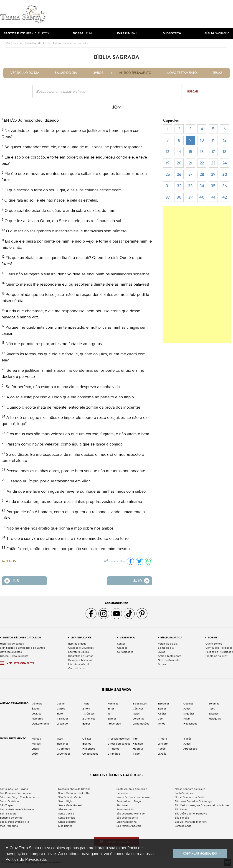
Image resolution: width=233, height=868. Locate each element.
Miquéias (189, 714)
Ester (111, 709)
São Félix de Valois (70, 797)
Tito (135, 739)
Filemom (138, 744)
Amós (162, 724)
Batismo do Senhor (12, 818)
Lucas (35, 749)
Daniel (162, 709)
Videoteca (127, 638)
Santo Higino (66, 801)
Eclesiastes (140, 704)
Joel (161, 719)
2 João (162, 754)
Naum (187, 719)
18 (225, 152)
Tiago (136, 754)
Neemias (113, 704)
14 (179, 152)
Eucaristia (122, 793)
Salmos (112, 719)
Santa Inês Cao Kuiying (14, 789)
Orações (122, 648)
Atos (60, 739)
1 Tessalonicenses (119, 739)
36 (225, 186)
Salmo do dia (66, 73)
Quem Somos (214, 644)
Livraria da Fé (81, 638)
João (35, 754)
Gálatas (87, 739)
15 (190, 152)
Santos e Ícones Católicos (22, 638)
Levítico (37, 714)
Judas (187, 744)
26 (179, 174)
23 (213, 163)
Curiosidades (125, 652)
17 (213, 152)
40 (202, 197)
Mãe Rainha (65, 826)
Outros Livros (76, 668)
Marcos (36, 744)
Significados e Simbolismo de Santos (23, 648)
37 (168, 197)
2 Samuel (63, 724)
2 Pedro (163, 744)
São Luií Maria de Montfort (191, 822)
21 (191, 163)
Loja (82, 33)
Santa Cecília (66, 814)
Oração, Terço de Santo (14, 656)
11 (213, 140)
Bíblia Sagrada (33, 43)
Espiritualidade (77, 644)
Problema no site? (217, 656)
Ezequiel (163, 704)
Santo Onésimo (9, 801)
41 (213, 197)
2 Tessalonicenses (119, 744)
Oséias (162, 714)
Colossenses (90, 754)
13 (168, 152)
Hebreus (138, 749)
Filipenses (89, 749)
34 (202, 186)
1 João (162, 749)
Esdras (86, 724)
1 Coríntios (63, 749)
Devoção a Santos (11, 652)
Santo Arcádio (125, 809)
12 (225, 140)
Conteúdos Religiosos (219, 648)
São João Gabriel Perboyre (191, 814)
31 (168, 186)
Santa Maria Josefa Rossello (17, 809)
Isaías (136, 714)
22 (202, 163)
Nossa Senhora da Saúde (190, 797)
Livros (47, 43)
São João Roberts (127, 818)
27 (190, 174)
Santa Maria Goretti (70, 805)
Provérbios (114, 724)
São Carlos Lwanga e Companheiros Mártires (202, 805)
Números (37, 719)
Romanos (63, 744)
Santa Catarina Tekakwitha (74, 793)
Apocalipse (190, 749)
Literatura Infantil (79, 664)
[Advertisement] (147, 14)
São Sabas (181, 809)
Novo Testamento (182, 73)
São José (122, 805)
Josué (61, 704)
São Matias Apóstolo (129, 826)
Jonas (187, 709)
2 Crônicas (89, 719)
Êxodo (36, 709)
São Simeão (182, 818)
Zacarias (214, 714)
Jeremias (138, 719)
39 (190, 197)
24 (225, 163)
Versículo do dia (25, 73)
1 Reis (86, 704)
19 (168, 163)
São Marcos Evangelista (14, 822)
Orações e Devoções (81, 648)
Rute (60, 714)
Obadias (188, 704)
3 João (187, 739)
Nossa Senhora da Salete (190, 789)
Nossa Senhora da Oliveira (74, 789)
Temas (218, 73)
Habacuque (190, 724)
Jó (80, 43)
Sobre (212, 638)
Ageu (212, 709)
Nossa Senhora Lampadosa (133, 797)
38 (179, 197)
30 (225, 174)
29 (213, 174)
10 (202, 140)
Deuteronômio (41, 724)
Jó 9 (86, 43)
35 (213, 186)
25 (168, 174)
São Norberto (66, 809)
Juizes (61, 709)
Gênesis (37, 704)
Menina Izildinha (127, 822)
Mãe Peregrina (9, 826)
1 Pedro (163, 739)
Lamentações (141, 724)
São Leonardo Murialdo (131, 814)
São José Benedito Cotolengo (193, 801)
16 (202, 152)
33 (190, 186)
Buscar (193, 92)
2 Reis (86, 709)
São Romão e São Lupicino (16, 793)
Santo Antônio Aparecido (132, 789)
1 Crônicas (89, 714)
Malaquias (215, 719)
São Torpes (7, 805)
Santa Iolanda (183, 826)
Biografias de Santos (81, 656)
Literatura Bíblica (79, 652)
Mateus (36, 739)
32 (179, 186)
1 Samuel (62, 719)
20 (179, 163)
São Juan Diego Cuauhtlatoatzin (20, 797)
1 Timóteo (114, 749)
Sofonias (214, 704)
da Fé (128, 33)
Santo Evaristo (67, 822)
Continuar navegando (200, 854)
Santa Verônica (184, 793)
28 (202, 174)
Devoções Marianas (80, 660)
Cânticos (138, 709)
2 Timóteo (114, 754)
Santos (121, 644)
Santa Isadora (8, 814)
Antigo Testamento (64, 43)
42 (225, 197)
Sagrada (217, 33)
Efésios (87, 744)
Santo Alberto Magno (129, 801)
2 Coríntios (64, 754)
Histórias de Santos (12, 644)
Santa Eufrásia (67, 818)
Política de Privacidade (219, 652)
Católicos (26, 33)
